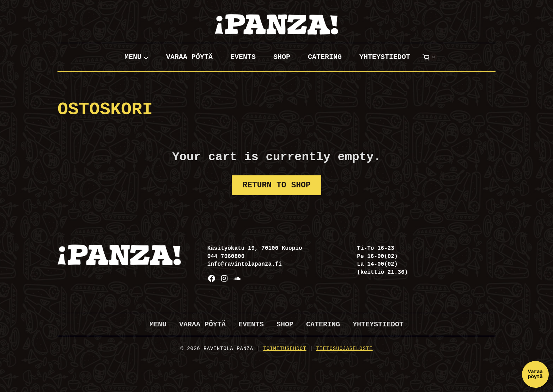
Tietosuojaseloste (345, 349)
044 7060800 (226, 257)
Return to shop (276, 185)
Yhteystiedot (385, 57)
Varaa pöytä (189, 57)
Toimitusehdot (285, 349)
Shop (282, 57)
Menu (158, 324)
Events (243, 57)
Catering (325, 57)
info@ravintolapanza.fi (245, 264)
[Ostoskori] (430, 57)
